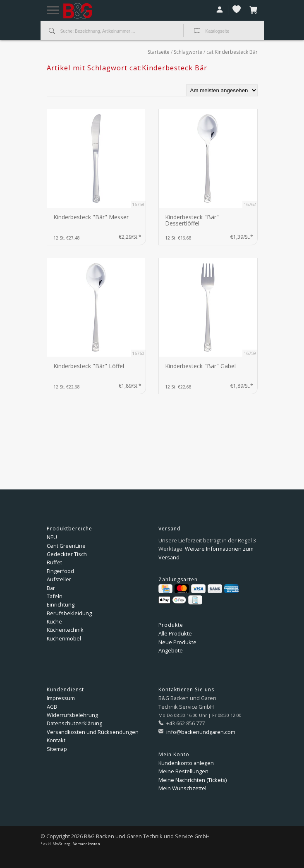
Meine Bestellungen (183, 771)
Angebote (171, 650)
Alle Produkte (175, 633)
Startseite (159, 52)
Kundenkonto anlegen (186, 763)
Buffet (54, 562)
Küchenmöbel (64, 638)
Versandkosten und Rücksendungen (93, 732)
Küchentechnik (65, 630)
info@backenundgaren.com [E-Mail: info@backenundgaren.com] (200, 732)
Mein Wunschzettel (182, 788)
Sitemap (57, 749)
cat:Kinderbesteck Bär (232, 52)
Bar (51, 588)
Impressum (61, 698)
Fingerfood (60, 571)
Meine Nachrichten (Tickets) (193, 780)
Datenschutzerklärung (74, 723)
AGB (52, 707)
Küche (54, 621)
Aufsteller (59, 579)
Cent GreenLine (66, 546)
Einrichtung (61, 604)
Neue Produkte (177, 642)
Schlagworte (188, 52)
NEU (52, 537)
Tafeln (55, 596)
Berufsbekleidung (69, 613)
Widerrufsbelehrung (72, 715)
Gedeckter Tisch (67, 554)
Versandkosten (87, 844)
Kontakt (56, 740)
